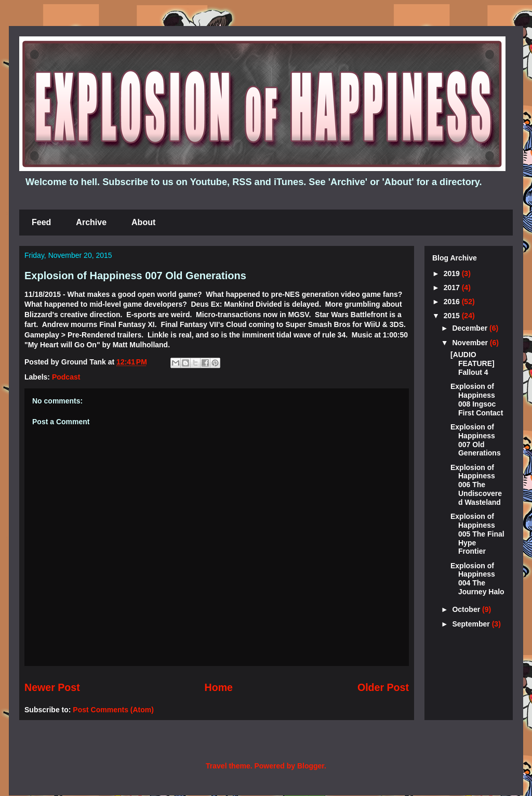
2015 (453, 316)
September (472, 624)
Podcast (66, 377)
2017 (453, 288)
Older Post (383, 687)
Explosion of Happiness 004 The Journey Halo (477, 579)
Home (219, 687)
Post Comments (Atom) (113, 710)
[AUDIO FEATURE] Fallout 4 (473, 363)
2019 (453, 273)
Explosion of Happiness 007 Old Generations (135, 276)
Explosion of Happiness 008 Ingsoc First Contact (477, 399)
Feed (41, 222)
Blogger (311, 766)
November (471, 343)
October (467, 609)
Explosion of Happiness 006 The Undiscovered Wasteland (476, 485)
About (143, 222)
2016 (453, 302)
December (471, 328)
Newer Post (52, 687)
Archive (91, 222)
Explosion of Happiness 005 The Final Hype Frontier (477, 534)
